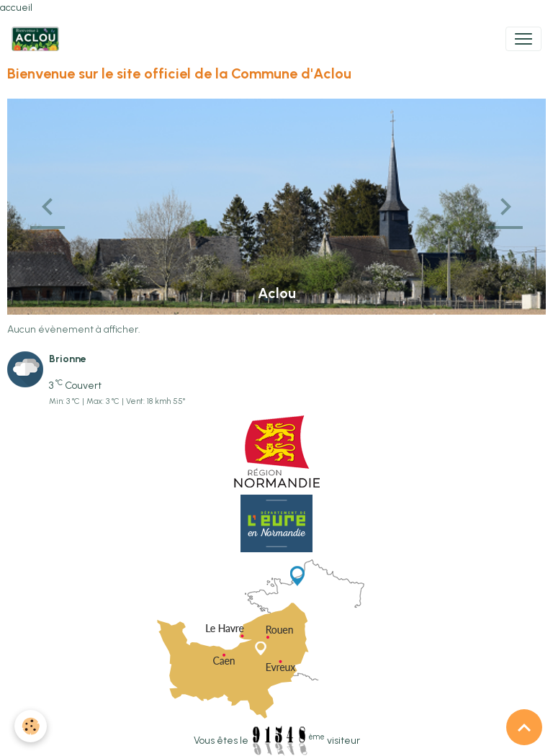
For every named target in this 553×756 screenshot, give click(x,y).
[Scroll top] (524, 727)
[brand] (38, 39)
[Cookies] (31, 726)
